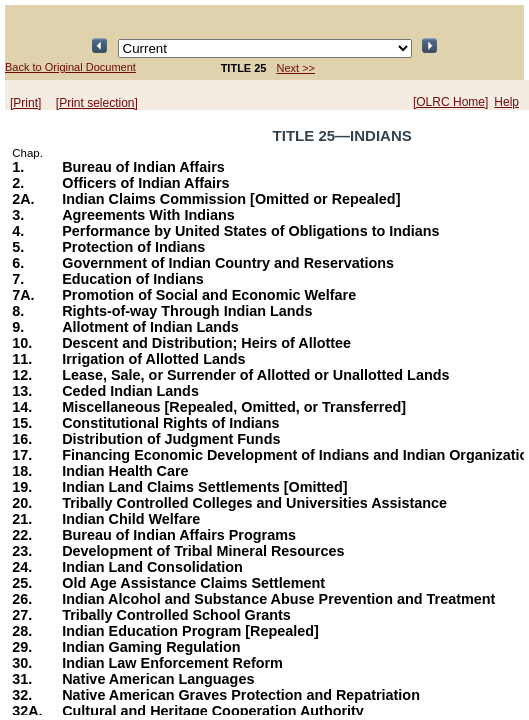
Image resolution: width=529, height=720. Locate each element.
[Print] (25, 103)
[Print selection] (97, 103)
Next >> (296, 68)
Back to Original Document (70, 67)
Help (506, 102)
